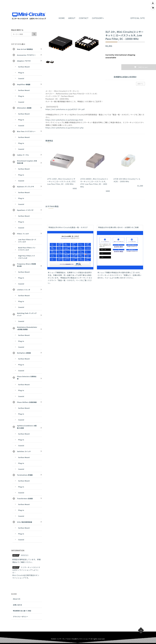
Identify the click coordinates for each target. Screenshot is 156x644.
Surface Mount (24, 67)
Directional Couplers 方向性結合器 (27, 162)
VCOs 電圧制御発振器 (25, 522)
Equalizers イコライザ (25, 210)
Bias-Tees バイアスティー (26, 131)
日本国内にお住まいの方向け (125, 77)
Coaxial (21, 78)
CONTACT (84, 18)
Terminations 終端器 (25, 475)
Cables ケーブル (23, 155)
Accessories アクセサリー (26, 55)
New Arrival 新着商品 (25, 49)
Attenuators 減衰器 (24, 108)
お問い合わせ (18, 605)
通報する (140, 84)
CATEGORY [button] (98, 18)
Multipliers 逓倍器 (24, 353)
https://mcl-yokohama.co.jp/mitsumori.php (65, 128)
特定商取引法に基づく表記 (22, 611)
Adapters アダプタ (24, 61)
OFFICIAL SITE (138, 18)
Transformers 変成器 (25, 498)
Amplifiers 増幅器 (24, 84)
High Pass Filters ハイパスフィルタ (27, 257)
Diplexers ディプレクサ (26, 187)
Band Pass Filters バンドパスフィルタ (27, 249)
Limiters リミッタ (24, 290)
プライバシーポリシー (21, 617)
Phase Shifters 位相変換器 (27, 402)
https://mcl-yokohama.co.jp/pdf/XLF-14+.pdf (65, 109)
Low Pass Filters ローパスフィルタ (27, 241)
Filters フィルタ (23, 234)
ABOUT (72, 18)
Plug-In (21, 73)
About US (17, 599)
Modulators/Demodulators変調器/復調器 (27, 328)
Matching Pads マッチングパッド (27, 314)
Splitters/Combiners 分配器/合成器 (27, 427)
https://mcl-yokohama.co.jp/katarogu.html (64, 120)
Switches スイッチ (24, 451)
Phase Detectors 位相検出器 (27, 378)
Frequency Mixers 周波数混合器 (27, 265)
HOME (62, 18)
